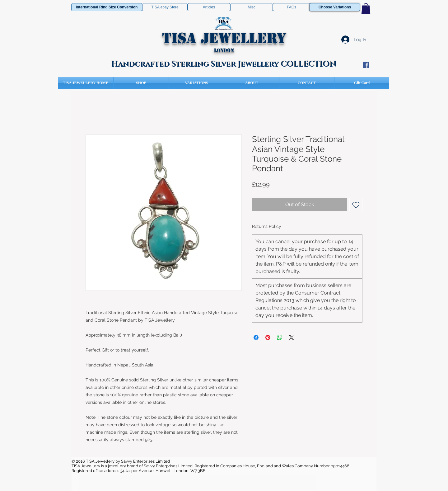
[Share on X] (292, 338)
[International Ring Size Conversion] (107, 7)
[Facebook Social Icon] (366, 65)
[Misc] (252, 7)
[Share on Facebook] (256, 338)
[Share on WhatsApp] (280, 338)
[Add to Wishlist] (356, 205)
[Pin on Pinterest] (268, 338)
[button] (366, 9)
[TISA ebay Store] (165, 7)
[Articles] (209, 7)
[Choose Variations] (335, 7)
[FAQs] (292, 7)
